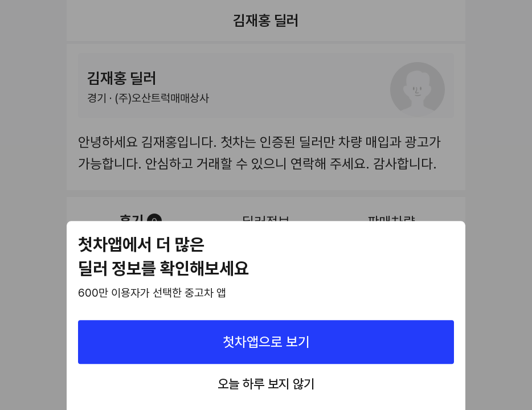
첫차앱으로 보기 (266, 342)
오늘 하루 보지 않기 (266, 384)
